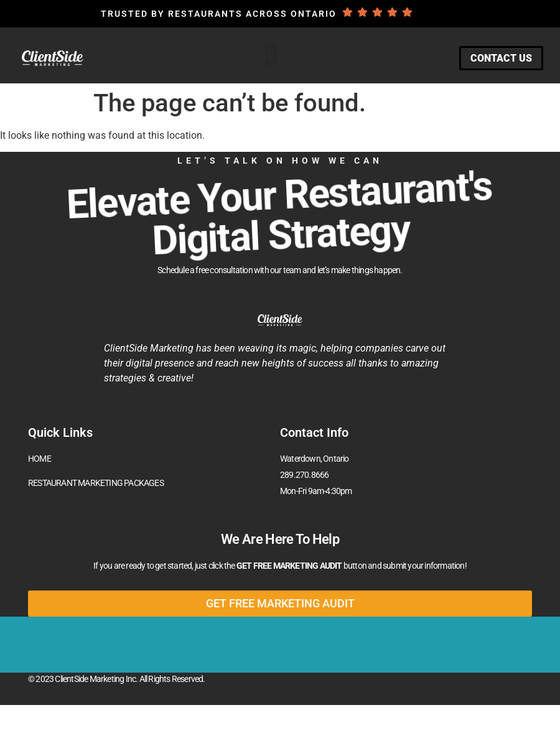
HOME (40, 459)
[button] (271, 55)
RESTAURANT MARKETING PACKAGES (96, 483)
